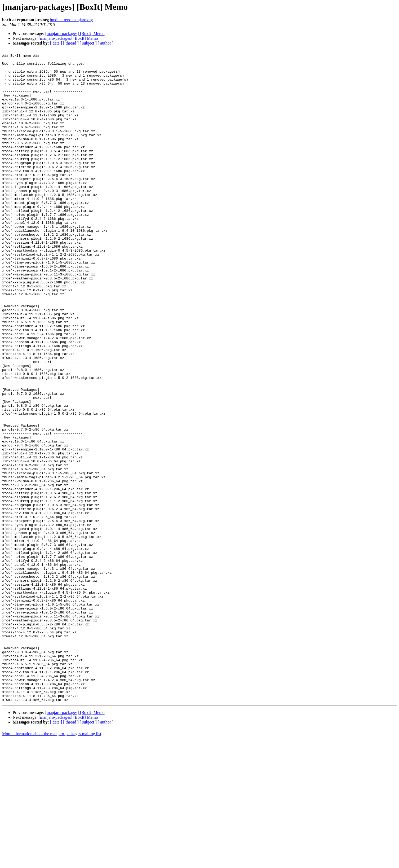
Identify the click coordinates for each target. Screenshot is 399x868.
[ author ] (106, 43)
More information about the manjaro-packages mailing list (52, 863)
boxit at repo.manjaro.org (71, 20)
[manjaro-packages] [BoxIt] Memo (75, 34)
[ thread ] (71, 43)
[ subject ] (88, 43)
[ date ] (56, 43)
